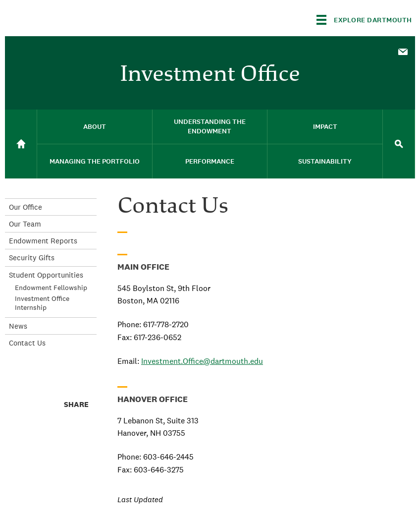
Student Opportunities (46, 275)
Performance (210, 161)
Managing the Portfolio (95, 161)
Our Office (26, 207)
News (18, 326)
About (95, 127)
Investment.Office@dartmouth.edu (202, 361)
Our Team (25, 224)
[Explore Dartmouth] (364, 20)
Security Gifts (32, 258)
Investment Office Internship (42, 303)
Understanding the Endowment (210, 126)
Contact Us (27, 343)
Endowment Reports (43, 241)
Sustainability (325, 161)
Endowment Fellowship (51, 288)
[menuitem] (403, 51)
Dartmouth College (83, 18)
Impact (325, 127)
